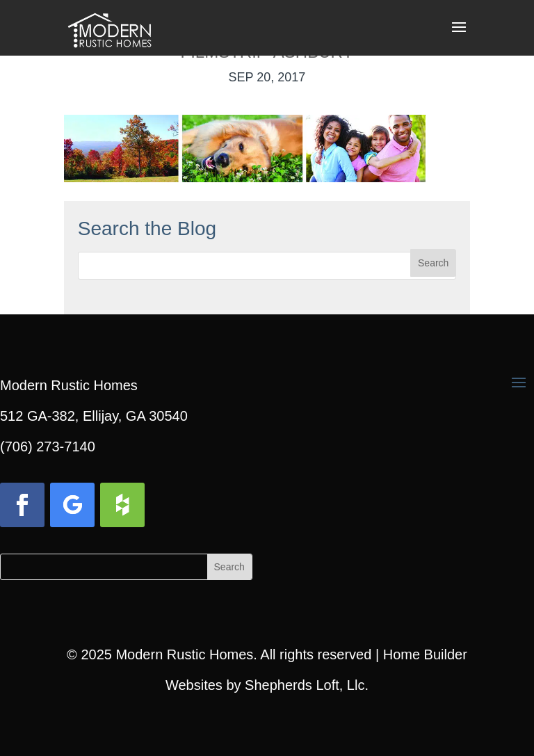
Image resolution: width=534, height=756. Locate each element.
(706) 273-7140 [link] (48, 447)
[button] (459, 36)
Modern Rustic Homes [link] (184, 654)
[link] (109, 26)
